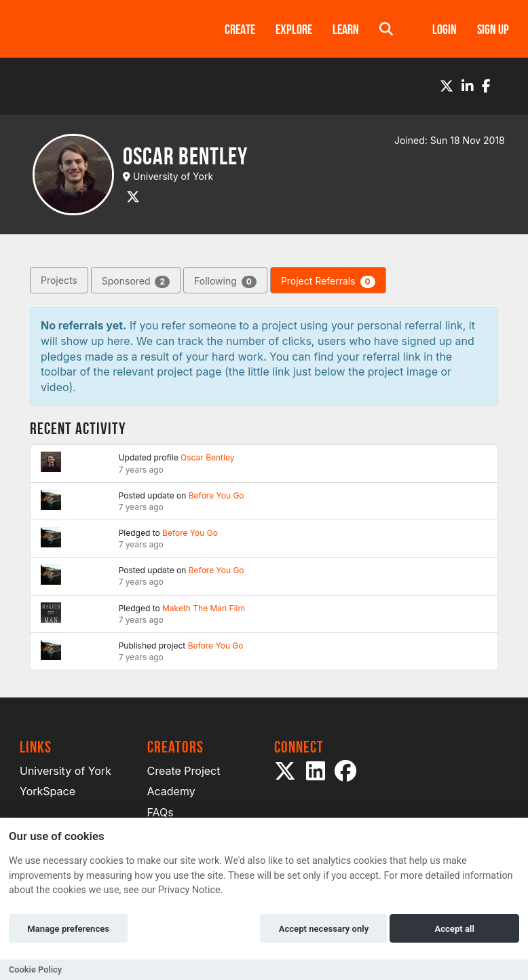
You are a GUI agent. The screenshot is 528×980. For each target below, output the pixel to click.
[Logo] (105, 29)
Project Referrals (328, 282)
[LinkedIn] (468, 86)
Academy (171, 791)
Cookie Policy (35, 969)
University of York (65, 771)
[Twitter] (447, 86)
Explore (294, 29)
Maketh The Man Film (204, 608)
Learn (346, 29)
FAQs (161, 812)
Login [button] (445, 29)
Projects (59, 280)
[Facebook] (486, 86)
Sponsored (136, 282)
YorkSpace (48, 791)
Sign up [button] (493, 29)
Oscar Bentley (207, 457)
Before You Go (216, 495)
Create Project (184, 771)
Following (225, 282)
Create (240, 29)
